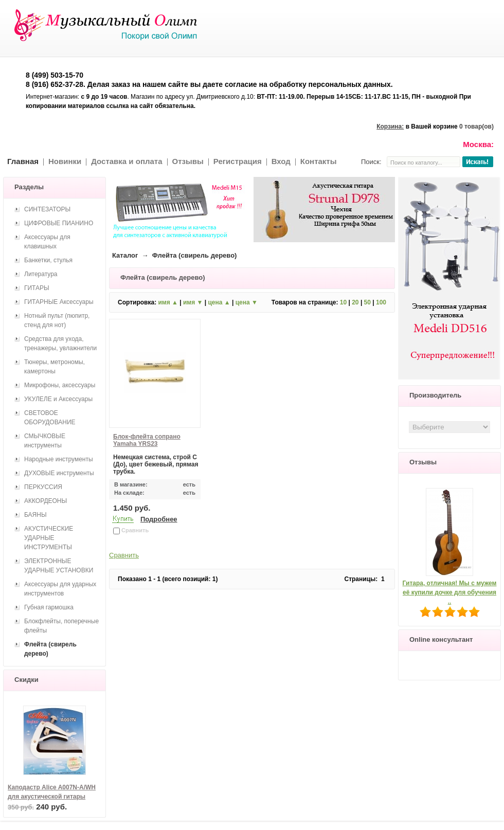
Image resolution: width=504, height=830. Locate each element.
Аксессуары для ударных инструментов (60, 589)
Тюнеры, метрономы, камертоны (55, 367)
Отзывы (188, 161)
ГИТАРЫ (37, 288)
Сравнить (124, 555)
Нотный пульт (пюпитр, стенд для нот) (57, 320)
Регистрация (238, 161)
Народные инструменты (59, 459)
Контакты (319, 161)
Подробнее (159, 519)
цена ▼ (247, 302)
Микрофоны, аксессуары (60, 385)
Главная (23, 161)
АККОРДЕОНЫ (46, 501)
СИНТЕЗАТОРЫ (47, 209)
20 (355, 302)
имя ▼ (193, 302)
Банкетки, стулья (48, 260)
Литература (41, 274)
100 (381, 302)
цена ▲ (219, 302)
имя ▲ (168, 302)
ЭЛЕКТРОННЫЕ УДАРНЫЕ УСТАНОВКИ (59, 566)
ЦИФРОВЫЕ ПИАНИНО (59, 223)
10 (343, 302)
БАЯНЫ (35, 515)
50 (367, 302)
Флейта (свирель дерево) (50, 649)
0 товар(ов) (476, 127)
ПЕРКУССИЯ (43, 487)
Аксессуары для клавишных (47, 242)
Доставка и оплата (127, 161)
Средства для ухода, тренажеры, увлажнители (60, 344)
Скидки (26, 680)
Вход (281, 161)
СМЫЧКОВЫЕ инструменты (45, 441)
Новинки (65, 161)
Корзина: (390, 127)
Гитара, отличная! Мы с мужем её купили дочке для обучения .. (450, 592)
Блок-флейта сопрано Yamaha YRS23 (147, 440)
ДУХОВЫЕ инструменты (59, 473)
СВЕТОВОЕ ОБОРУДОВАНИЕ (50, 418)
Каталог (125, 255)
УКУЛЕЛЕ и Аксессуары (58, 399)
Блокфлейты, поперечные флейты (61, 626)
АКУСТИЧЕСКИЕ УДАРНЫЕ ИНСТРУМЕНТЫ (49, 538)
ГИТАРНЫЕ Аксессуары (59, 302)
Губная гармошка (49, 607)
